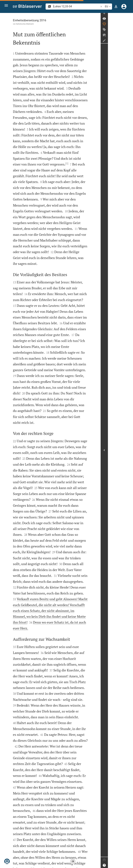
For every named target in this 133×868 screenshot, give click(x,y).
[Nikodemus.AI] (7, 861)
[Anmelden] (124, 7)
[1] (95, 126)
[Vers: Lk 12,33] (129, 21)
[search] (76, 6)
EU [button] (108, 7)
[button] (8, 7)
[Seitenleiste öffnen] (129, 451)
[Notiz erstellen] (129, 43)
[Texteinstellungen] (116, 7)
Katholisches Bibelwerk (25, 24)
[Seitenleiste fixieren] (129, 16)
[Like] (129, 27)
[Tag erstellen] (129, 32)
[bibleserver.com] (27, 7)
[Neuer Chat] (129, 38)
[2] (34, 828)
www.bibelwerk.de (23, 863)
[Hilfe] (129, 865)
